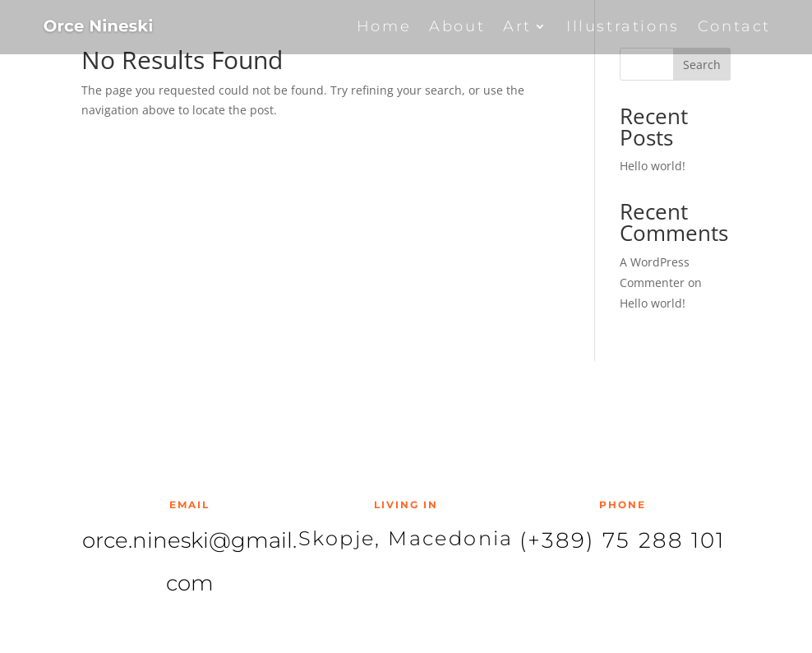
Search (702, 65)
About (457, 26)
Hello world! (653, 166)
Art (517, 26)
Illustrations (623, 26)
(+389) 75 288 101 (623, 540)
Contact (734, 26)
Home (384, 26)
